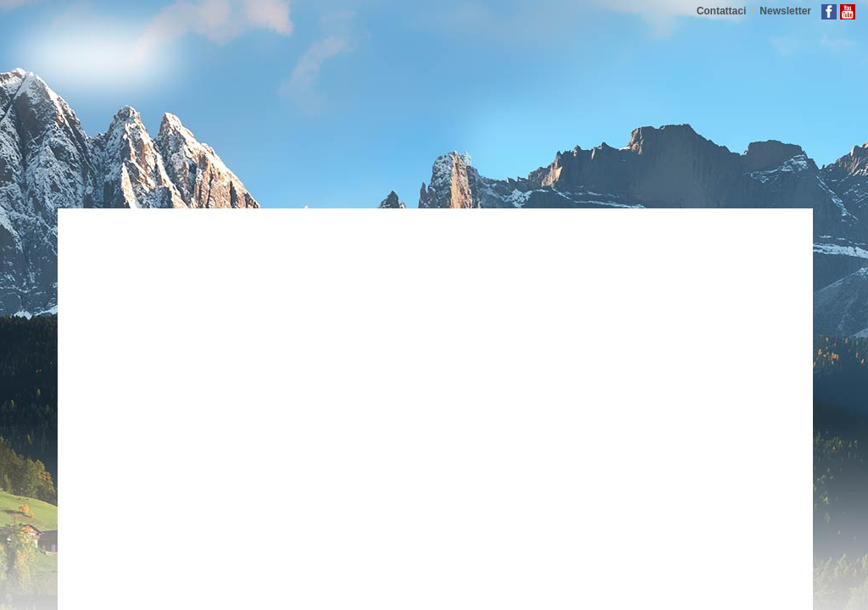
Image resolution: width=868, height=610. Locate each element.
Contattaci (722, 11)
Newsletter (785, 11)
